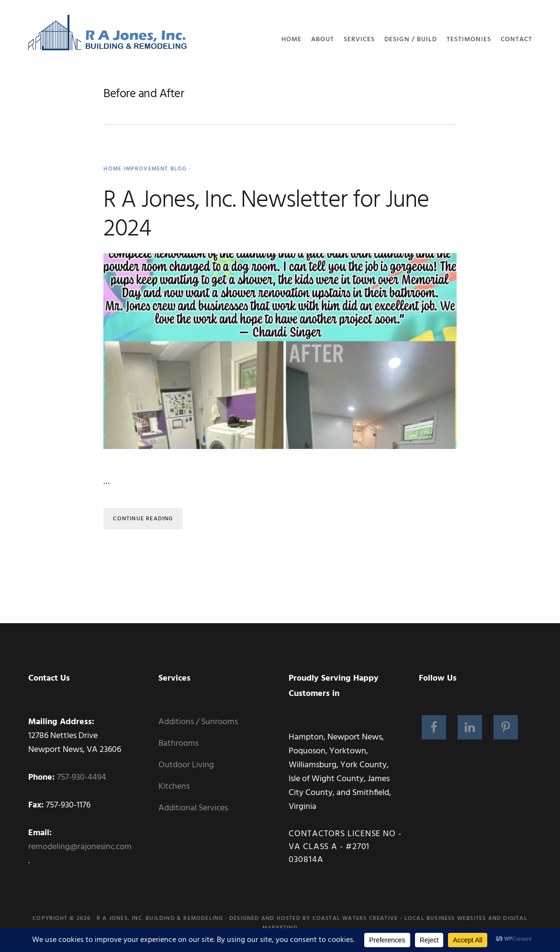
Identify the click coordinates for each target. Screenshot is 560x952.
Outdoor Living (186, 765)
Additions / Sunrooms (198, 722)
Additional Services (193, 808)
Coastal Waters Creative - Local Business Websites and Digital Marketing (395, 923)
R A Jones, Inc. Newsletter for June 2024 (266, 215)
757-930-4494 (82, 778)
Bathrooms (179, 744)
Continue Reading (143, 519)
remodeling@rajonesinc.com (80, 847)
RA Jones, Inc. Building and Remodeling (108, 36)
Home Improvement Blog (145, 169)
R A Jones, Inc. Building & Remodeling (160, 918)
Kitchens (174, 787)
